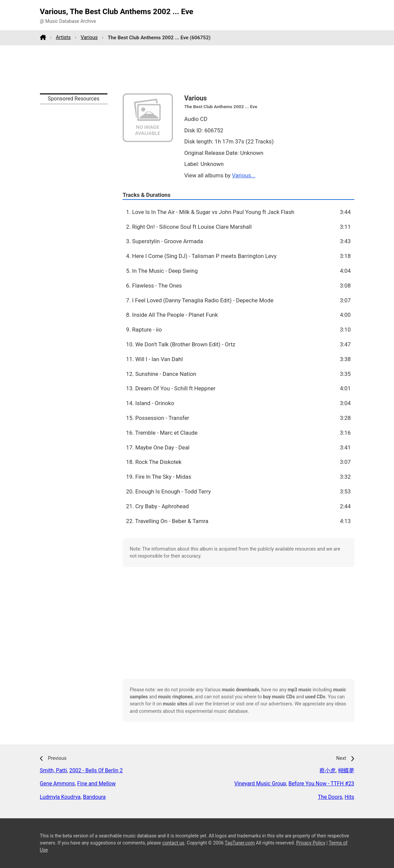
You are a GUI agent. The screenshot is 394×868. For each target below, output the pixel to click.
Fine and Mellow (97, 784)
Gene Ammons (57, 784)
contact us (173, 843)
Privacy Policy (311, 843)
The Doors (330, 797)
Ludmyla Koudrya (60, 797)
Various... (244, 175)
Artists (63, 37)
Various (89, 37)
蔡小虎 (327, 770)
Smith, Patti (54, 770)
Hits (349, 797)
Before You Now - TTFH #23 (321, 784)
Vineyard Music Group (260, 784)
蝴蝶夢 (346, 770)
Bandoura (94, 797)
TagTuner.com (240, 843)
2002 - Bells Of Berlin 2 (96, 770)
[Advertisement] (197, 69)
